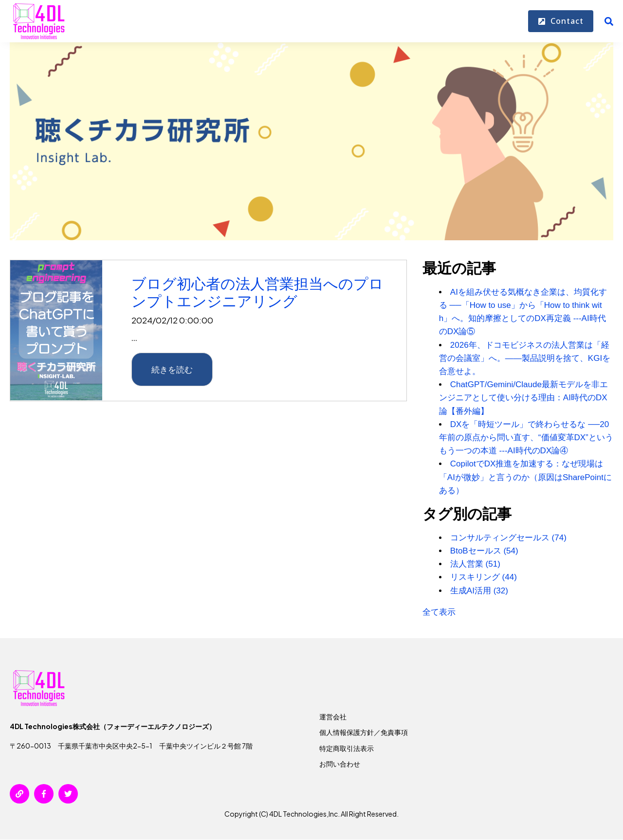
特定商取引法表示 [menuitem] (347, 748)
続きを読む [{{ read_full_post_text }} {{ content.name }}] (172, 369)
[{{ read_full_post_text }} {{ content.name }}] (56, 331)
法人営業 (475, 564)
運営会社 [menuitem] (333, 716)
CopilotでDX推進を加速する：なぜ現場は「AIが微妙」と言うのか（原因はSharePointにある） (525, 477)
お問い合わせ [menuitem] (340, 764)
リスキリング (484, 577)
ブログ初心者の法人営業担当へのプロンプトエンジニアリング (257, 292)
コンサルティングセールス (508, 538)
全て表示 (439, 612)
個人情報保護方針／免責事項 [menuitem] (364, 732)
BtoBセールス (484, 551)
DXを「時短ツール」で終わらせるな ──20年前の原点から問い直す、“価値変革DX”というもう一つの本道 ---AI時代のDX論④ (526, 438)
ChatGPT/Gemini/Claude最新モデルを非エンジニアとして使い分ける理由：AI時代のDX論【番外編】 (523, 398)
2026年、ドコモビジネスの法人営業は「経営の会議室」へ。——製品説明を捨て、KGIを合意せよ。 (525, 358)
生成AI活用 (479, 591)
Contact (561, 21)
